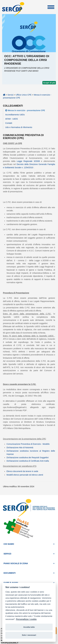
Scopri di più (49, 83)
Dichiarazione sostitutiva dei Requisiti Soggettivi (28, 458)
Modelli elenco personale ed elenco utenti (25, 475)
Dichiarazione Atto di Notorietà (20, 448)
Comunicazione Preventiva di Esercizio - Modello (28, 444)
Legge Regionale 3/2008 (28, 161)
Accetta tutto (29, 627)
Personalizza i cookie (26, 619)
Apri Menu (51, 7)
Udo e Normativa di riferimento (19, 127)
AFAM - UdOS (12, 119)
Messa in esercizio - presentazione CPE (26, 110)
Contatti (9, 123)
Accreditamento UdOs (15, 115)
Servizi (10, 95)
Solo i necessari (29, 635)
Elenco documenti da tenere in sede (22, 471)
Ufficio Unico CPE (24, 95)
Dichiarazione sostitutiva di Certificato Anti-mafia (28, 461)
